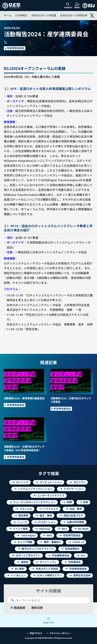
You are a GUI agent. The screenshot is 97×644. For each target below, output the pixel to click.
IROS (64, 529)
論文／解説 (46, 516)
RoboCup (45, 529)
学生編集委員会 (61, 555)
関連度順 (18, 608)
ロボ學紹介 (21, 15)
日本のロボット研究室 (44, 15)
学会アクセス (36, 633)
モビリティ (79, 482)
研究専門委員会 (72, 536)
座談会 (25, 562)
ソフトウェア (51, 509)
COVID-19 (78, 542)
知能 (86, 502)
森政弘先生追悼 (82, 575)
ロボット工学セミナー (28, 555)
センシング (22, 482)
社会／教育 (76, 509)
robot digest (28, 536)
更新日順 (35, 608)
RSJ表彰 (20, 569)
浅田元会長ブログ (73, 516)
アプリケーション (74, 489)
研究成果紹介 (72, 549)
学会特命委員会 (16, 48)
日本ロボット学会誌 (47, 569)
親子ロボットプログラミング (38, 549)
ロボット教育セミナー (50, 575)
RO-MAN (83, 529)
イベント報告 (20, 529)
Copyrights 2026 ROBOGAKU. (48, 638)
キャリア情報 (25, 542)
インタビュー (18, 575)
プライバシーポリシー (60, 633)
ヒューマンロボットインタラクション (34, 502)
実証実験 (23, 516)
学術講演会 (74, 562)
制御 (69, 502)
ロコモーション (47, 522)
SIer (83, 555)
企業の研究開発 (76, 522)
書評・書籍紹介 (53, 542)
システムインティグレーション (35, 489)
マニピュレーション (51, 482)
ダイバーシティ (48, 562)
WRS (49, 536)
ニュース (22, 522)
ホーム (8, 15)
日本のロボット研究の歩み (75, 15)
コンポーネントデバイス (51, 496)
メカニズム (26, 509)
